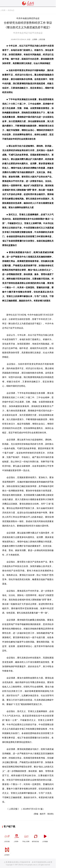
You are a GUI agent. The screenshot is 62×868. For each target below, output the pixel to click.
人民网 (3, 10)
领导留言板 (36, 837)
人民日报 (7, 837)
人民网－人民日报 (39, 39)
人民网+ (17, 837)
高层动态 (11, 10)
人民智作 (7, 851)
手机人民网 (26, 837)
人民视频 (45, 837)
